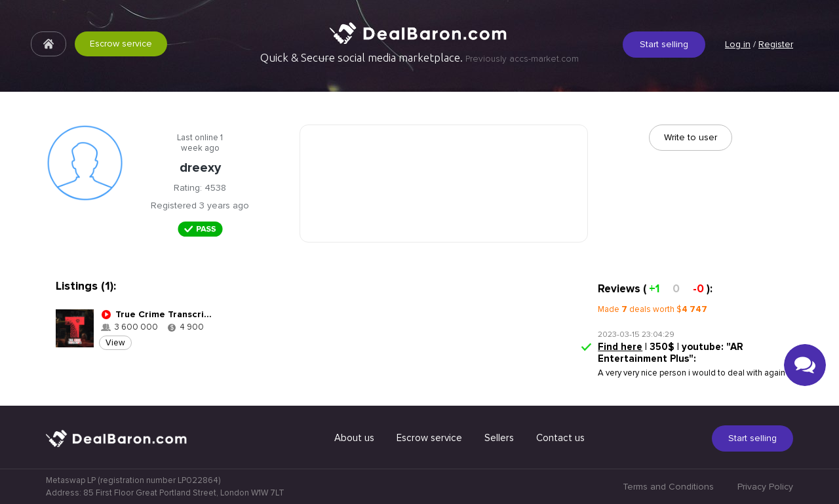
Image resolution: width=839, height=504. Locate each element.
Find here (620, 347)
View (115, 343)
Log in (738, 44)
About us (354, 438)
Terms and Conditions (668, 487)
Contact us (560, 438)
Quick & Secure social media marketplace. (419, 58)
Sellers (499, 438)
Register (776, 44)
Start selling (664, 44)
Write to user (691, 137)
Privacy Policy (765, 487)
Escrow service (121, 44)
